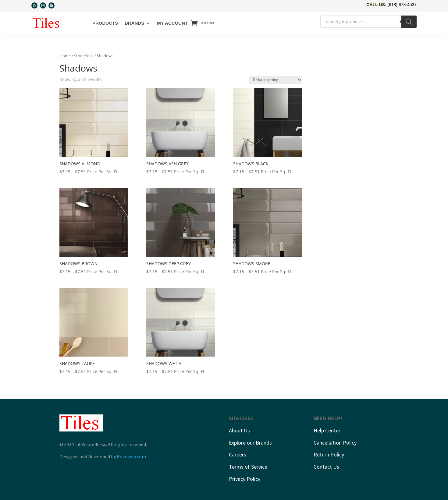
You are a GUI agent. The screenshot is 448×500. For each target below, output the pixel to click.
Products (105, 23)
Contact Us (326, 467)
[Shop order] (276, 80)
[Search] (409, 22)
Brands (134, 23)
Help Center (327, 430)
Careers (238, 454)
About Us (239, 430)
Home (65, 56)
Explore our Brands (250, 443)
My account (172, 23)
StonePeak (84, 56)
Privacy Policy (245, 479)
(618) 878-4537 (402, 5)
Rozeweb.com (131, 456)
